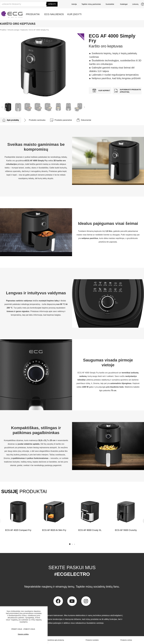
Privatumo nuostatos (92, 640)
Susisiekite (110, 4)
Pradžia (3, 30)
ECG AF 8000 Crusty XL (90, 530)
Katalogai (124, 4)
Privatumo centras (126, 640)
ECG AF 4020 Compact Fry (18, 530)
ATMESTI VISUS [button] (29, 629)
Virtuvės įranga (13, 30)
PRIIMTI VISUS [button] (17, 629)
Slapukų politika (23, 634)
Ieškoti (52, 4)
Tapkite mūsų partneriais (91, 4)
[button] (2, 107)
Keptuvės (24, 30)
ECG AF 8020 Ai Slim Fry (54, 530)
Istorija (74, 4)
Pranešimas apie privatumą (55, 640)
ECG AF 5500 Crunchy (126, 530)
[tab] (11, 120)
